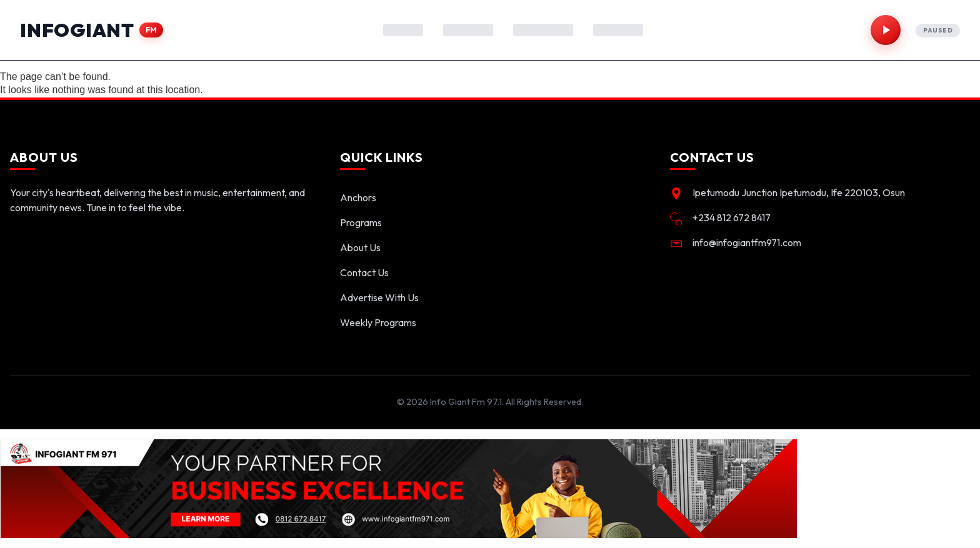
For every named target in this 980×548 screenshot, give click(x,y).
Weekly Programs (378, 322)
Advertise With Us (379, 297)
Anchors (358, 197)
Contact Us (364, 272)
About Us (360, 247)
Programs (361, 222)
